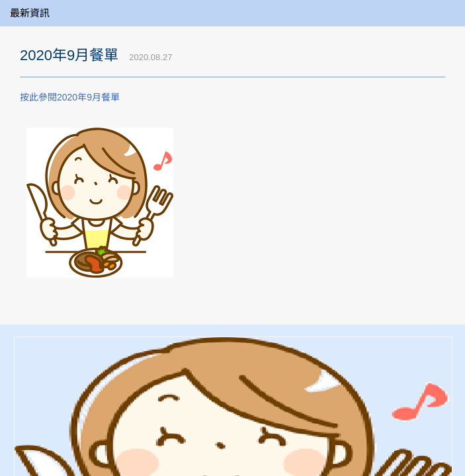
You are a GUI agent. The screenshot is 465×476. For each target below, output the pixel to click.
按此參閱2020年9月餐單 (70, 97)
